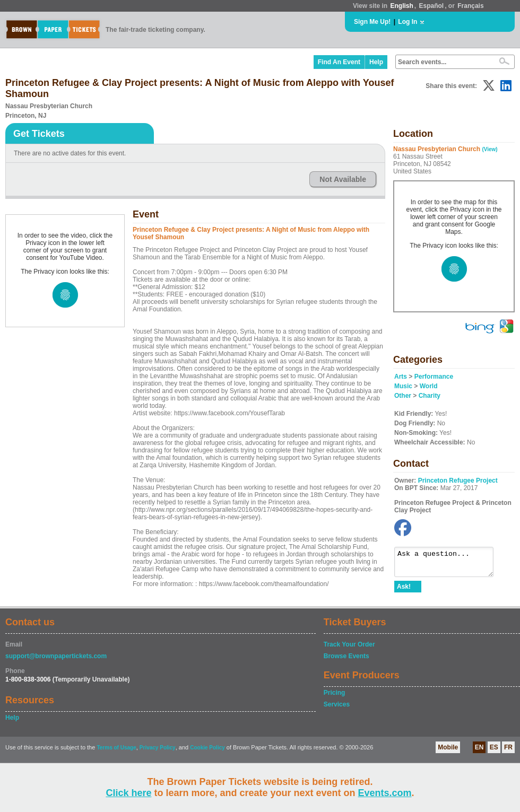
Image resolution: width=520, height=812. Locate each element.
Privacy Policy (158, 752)
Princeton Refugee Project (458, 481)
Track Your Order (349, 649)
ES (494, 752)
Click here (128, 793)
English (401, 6)
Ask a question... (449, 564)
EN (479, 752)
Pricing (335, 697)
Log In (408, 22)
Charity (430, 396)
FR (508, 752)
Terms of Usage (116, 752)
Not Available (343, 179)
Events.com (385, 793)
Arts (401, 377)
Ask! (404, 591)
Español (432, 6)
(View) (489, 149)
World (429, 386)
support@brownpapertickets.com (56, 661)
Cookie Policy (207, 752)
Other (403, 396)
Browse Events (346, 661)
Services (337, 709)
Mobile (448, 752)
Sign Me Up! (372, 22)
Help (376, 62)
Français (470, 6)
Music (403, 386)
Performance (434, 377)
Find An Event (339, 62)
